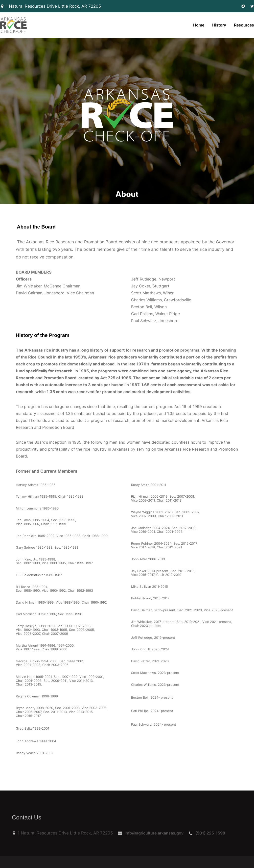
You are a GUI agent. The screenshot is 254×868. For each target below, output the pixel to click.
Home (199, 25)
